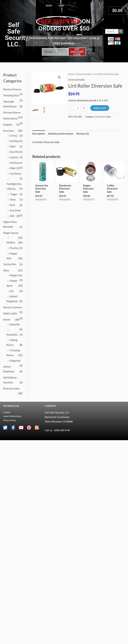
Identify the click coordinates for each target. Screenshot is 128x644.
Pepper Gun (16, 275)
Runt (12, 205)
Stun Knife (15, 210)
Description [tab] (39, 134)
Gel (12, 291)
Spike (13, 146)
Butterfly (15, 324)
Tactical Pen (10, 264)
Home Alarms (10, 118)
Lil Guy (14, 136)
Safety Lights (10, 313)
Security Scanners (13, 307)
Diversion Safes (12, 388)
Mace (6, 270)
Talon (13, 199)
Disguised (15, 361)
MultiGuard (16, 163)
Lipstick (14, 157)
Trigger (14, 194)
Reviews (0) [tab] (83, 134)
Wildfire (11, 242)
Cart (61, 6)
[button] (59, 77)
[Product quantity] (78, 108)
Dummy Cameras (12, 89)
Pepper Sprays (11, 233)
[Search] (121, 31)
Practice (14, 248)
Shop (49, 6)
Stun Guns (9, 131)
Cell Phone (15, 174)
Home (71, 74)
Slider (13, 168)
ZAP (12, 216)
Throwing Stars (11, 95)
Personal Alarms (12, 112)
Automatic (12, 334)
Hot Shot (14, 141)
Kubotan (8, 125)
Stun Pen (14, 152)
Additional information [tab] (61, 134)
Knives (7, 320)
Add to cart (100, 108)
